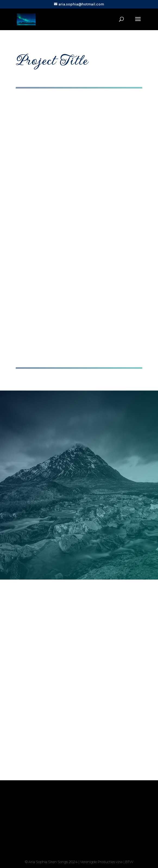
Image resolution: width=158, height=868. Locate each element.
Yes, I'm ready (79, 841)
